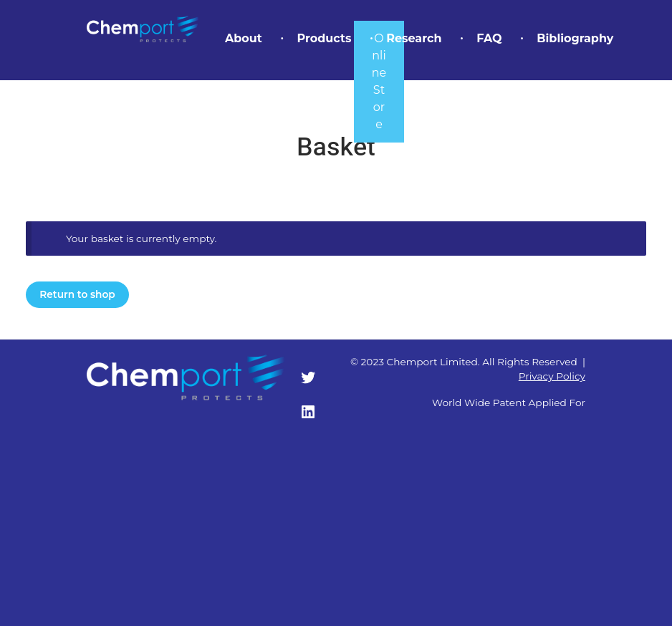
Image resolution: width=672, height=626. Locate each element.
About (244, 38)
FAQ (489, 38)
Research (414, 38)
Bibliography (575, 38)
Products (324, 38)
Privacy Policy (552, 376)
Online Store (379, 81)
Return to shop (77, 294)
